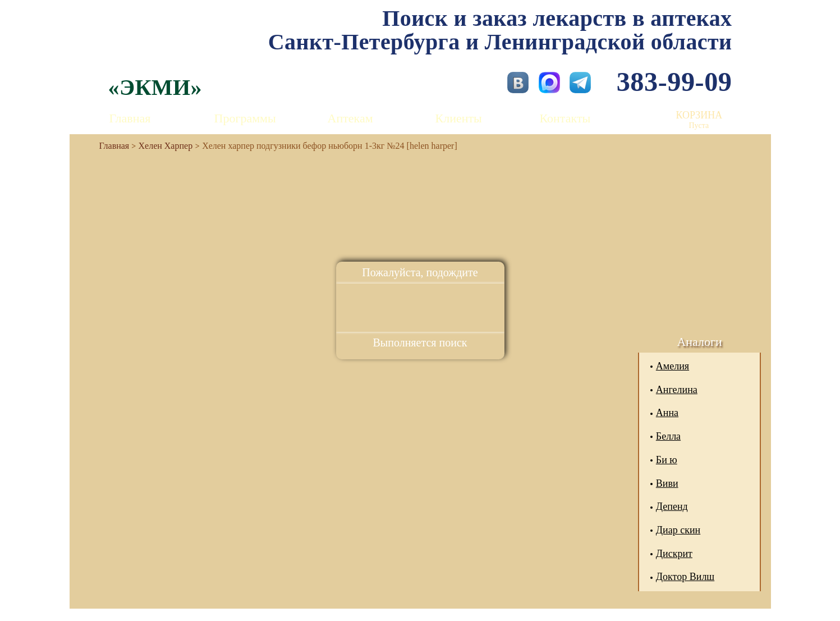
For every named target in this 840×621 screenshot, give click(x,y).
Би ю (667, 460)
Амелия (673, 366)
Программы (245, 118)
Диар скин (678, 530)
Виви (667, 483)
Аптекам (350, 118)
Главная (130, 118)
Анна (667, 413)
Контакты (565, 118)
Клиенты (459, 118)
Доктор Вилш (685, 577)
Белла (668, 436)
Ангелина (677, 390)
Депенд (672, 506)
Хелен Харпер (166, 146)
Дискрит (674, 554)
